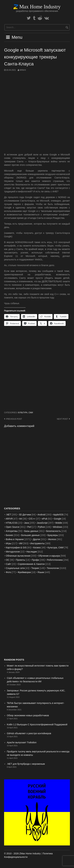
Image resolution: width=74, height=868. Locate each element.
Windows (58, 527)
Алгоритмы (12, 531)
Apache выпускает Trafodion (22, 742)
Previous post (14, 419)
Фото (9, 572)
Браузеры (53, 535)
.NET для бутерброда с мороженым (26, 764)
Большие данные (31, 535)
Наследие (32, 552)
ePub (45, 519)
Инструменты (37, 543)
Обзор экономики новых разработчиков (28, 715)
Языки (41, 572)
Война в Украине (15, 539)
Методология (13, 552)
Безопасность (53, 531)
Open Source (13, 527)
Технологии (53, 568)
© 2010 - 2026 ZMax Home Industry (22, 854)
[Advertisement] (37, 112)
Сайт (9, 564)
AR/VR (9, 519)
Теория (35, 568)
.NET (9, 515)
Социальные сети (15, 568)
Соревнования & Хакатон (31, 564)
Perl (29, 527)
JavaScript (42, 523)
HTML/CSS (12, 523)
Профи (35, 560)
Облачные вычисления (18, 556)
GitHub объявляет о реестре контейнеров (29, 733)
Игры (9, 543)
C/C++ (32, 519)
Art (21, 519)
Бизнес (10, 535)
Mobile (59, 523)
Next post (62, 419)
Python (42, 527)
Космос (37, 548)
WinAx (23, 70)
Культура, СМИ (25, 413)
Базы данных (31, 531)
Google (58, 519)
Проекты (21, 560)
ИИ (21, 543)
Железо (52, 539)
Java (27, 523)
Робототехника (55, 560)
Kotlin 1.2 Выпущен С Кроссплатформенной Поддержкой (37, 724)
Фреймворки (24, 572)
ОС (8, 560)
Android (42, 515)
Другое (36, 539)
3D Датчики (25, 515)
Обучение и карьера (49, 556)
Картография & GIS (16, 548)
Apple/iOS (58, 515)
